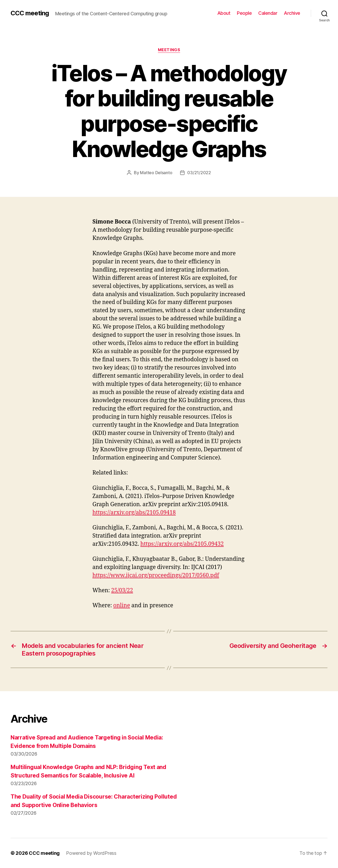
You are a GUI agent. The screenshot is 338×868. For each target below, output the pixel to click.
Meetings (169, 50)
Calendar (268, 13)
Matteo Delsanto (156, 173)
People (244, 13)
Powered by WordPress (91, 853)
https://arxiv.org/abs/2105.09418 (134, 513)
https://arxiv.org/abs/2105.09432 (182, 544)
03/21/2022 (199, 173)
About (224, 13)
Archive (292, 13)
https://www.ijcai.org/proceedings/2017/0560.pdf (156, 575)
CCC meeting (30, 13)
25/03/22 (122, 590)
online (122, 606)
